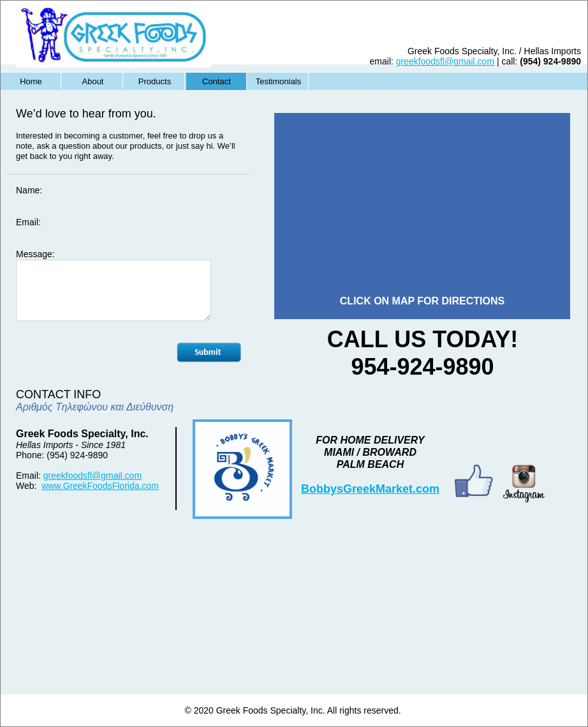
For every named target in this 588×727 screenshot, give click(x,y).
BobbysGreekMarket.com (370, 489)
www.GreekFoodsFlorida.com (100, 486)
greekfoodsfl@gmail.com (92, 476)
